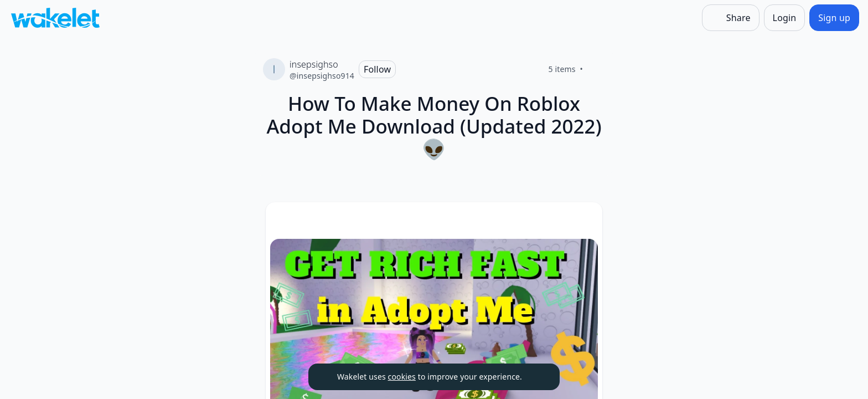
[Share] (731, 18)
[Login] (785, 18)
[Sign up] (834, 18)
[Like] (596, 69)
